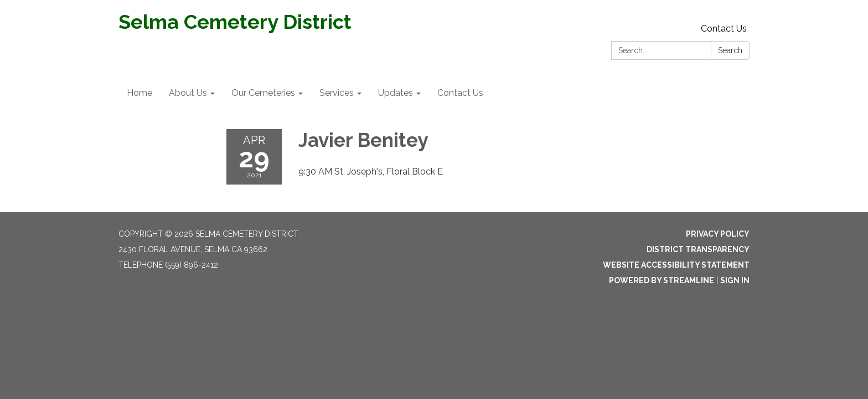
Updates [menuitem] (396, 93)
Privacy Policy (718, 234)
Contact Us (724, 29)
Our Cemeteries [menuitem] (263, 93)
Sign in (735, 280)
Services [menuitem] (337, 93)
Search (730, 50)
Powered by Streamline (662, 280)
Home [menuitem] (139, 93)
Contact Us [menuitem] (460, 93)
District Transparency (698, 249)
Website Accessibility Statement (676, 265)
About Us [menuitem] (188, 93)
